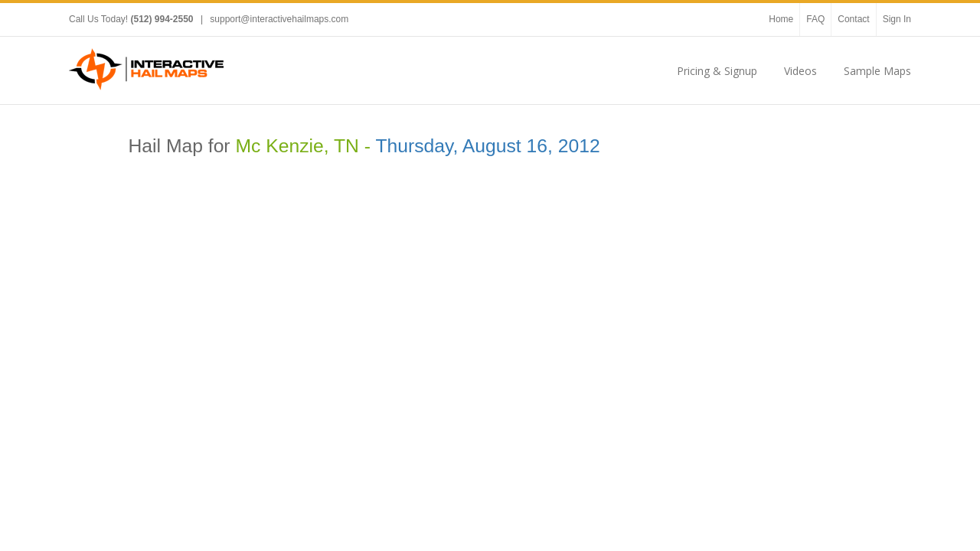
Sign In (897, 19)
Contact (853, 19)
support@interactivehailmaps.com (279, 19)
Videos (800, 71)
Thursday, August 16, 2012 (487, 146)
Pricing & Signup (717, 71)
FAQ (815, 19)
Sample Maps (877, 71)
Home (781, 19)
